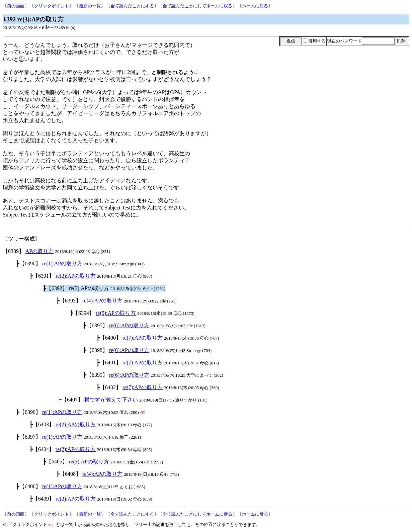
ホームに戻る (255, 6)
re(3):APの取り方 (89, 462)
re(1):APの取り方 (62, 263)
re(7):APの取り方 (143, 338)
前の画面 (16, 6)
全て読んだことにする (132, 6)
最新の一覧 (90, 6)
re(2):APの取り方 (76, 276)
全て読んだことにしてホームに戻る (197, 6)
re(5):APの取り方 (116, 313)
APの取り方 (39, 251)
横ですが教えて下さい (111, 400)
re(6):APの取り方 (129, 325)
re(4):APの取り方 (102, 301)
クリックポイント (52, 6)
